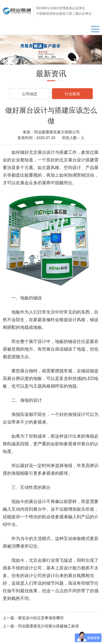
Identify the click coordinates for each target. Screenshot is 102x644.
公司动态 (30, 94)
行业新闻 (72, 94)
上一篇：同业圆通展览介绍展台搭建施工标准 (41, 626)
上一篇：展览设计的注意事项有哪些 (33, 618)
